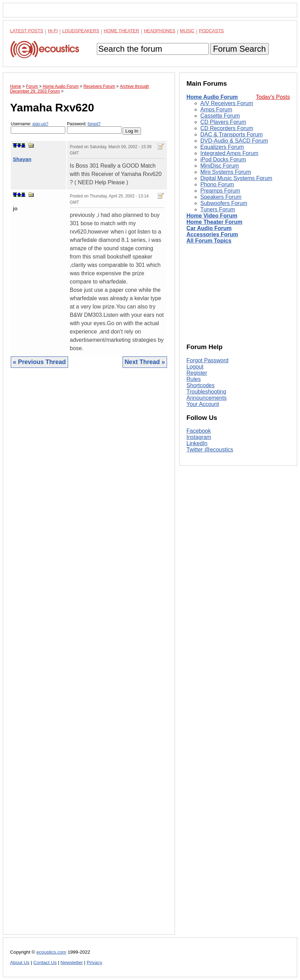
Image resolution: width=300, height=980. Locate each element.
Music (187, 31)
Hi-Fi (53, 31)
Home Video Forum (212, 216)
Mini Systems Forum (226, 172)
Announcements (207, 398)
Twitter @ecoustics (210, 450)
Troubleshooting (206, 392)
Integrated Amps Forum (229, 153)
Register (197, 373)
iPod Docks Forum (223, 159)
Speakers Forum (221, 197)
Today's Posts (273, 97)
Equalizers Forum (222, 147)
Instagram (199, 437)
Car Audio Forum (209, 228)
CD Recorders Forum (227, 128)
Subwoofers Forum (224, 203)
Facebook (199, 431)
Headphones (160, 31)
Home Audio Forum (212, 97)
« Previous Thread (39, 362)
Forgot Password (207, 360)
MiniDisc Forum (220, 166)
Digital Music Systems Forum (236, 178)
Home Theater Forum (214, 222)
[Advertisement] (89, 656)
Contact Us (45, 962)
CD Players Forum (223, 122)
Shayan (22, 159)
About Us (20, 962)
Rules (194, 379)
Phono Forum (217, 184)
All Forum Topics (209, 241)
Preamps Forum (220, 191)
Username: (38, 128)
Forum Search (239, 49)
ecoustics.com (51, 952)
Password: (94, 128)
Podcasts (211, 31)
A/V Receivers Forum (227, 103)
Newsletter (72, 962)
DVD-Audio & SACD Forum (234, 141)
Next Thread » (145, 362)
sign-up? (40, 124)
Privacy (95, 962)
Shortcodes (201, 385)
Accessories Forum (212, 234)
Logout (195, 367)
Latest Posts (27, 31)
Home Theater (122, 31)
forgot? (94, 124)
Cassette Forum (220, 116)
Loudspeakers (81, 31)
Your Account (203, 404)
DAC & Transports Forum (232, 134)
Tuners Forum (218, 209)
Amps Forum (216, 109)
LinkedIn (197, 443)
